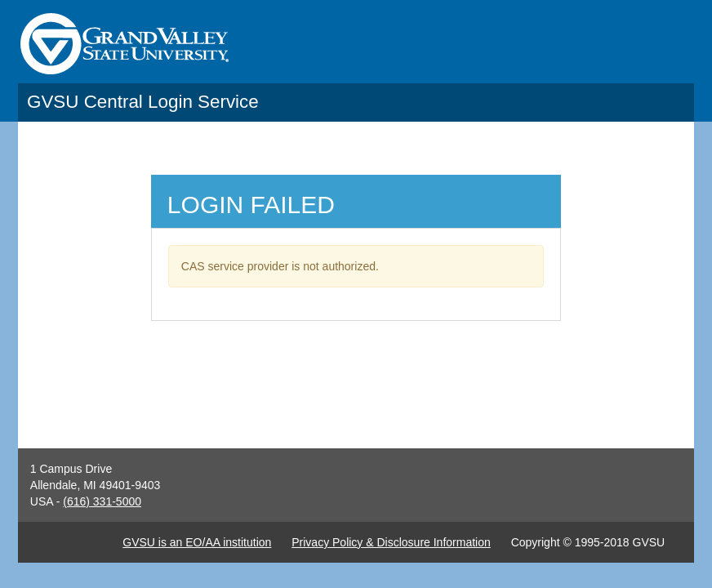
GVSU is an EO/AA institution (197, 542)
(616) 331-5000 (102, 501)
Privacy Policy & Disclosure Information (391, 542)
